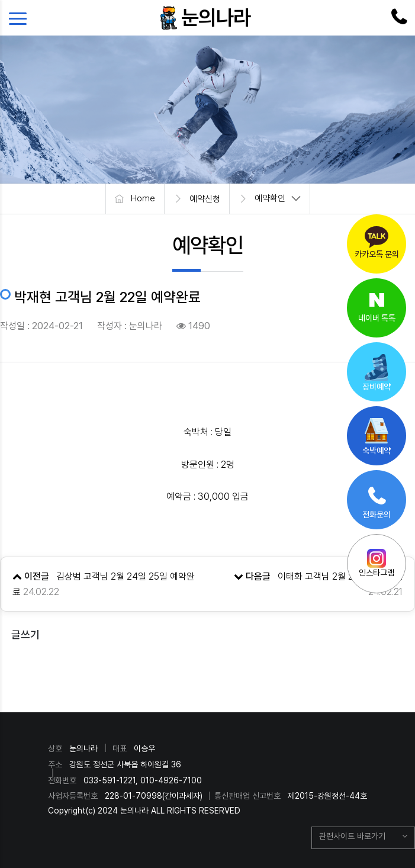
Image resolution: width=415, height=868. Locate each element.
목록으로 (208, 671)
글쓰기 (25, 634)
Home (143, 199)
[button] (363, 838)
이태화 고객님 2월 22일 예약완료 (340, 576)
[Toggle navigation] (21, 18)
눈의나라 (216, 17)
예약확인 (270, 199)
